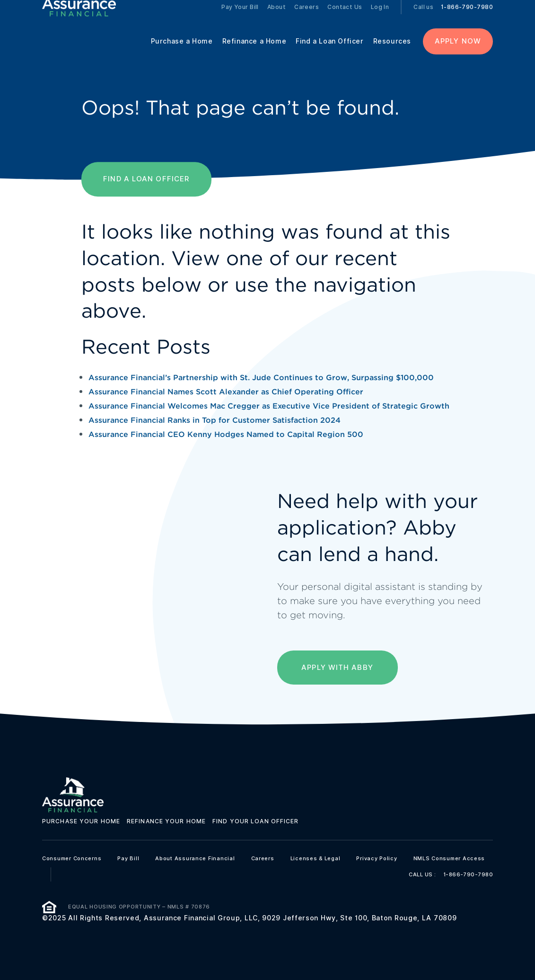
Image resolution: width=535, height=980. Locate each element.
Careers (307, 19)
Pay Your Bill (240, 19)
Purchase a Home (182, 53)
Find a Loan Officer (329, 53)
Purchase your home (81, 821)
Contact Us (345, 19)
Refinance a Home (254, 53)
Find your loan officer (255, 821)
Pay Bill (128, 858)
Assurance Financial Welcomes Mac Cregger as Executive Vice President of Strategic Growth (269, 406)
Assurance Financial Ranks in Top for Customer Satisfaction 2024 (215, 420)
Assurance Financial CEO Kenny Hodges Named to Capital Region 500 (226, 434)
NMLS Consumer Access (449, 858)
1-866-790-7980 (467, 19)
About (276, 19)
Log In (380, 19)
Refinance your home (166, 821)
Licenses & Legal (316, 858)
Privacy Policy (377, 858)
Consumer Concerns (72, 858)
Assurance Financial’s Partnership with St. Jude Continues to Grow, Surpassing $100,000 (261, 378)
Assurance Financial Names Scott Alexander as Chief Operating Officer (226, 392)
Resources (392, 53)
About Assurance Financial (195, 858)
